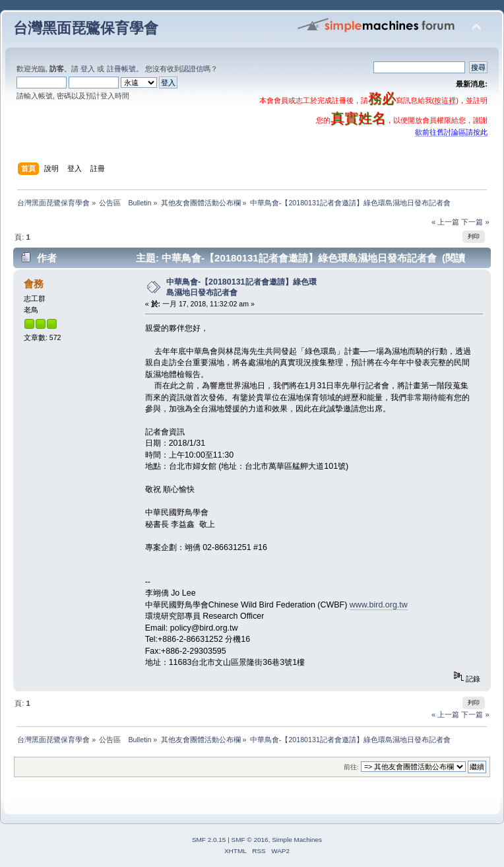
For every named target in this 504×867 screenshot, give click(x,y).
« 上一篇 (445, 222)
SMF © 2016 (250, 840)
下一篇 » (475, 222)
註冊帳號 (121, 69)
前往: (351, 767)
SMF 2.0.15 (209, 840)
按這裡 (445, 100)
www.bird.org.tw (379, 605)
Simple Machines (297, 840)
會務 (34, 284)
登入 (88, 69)
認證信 (192, 69)
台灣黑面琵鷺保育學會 (86, 28)
